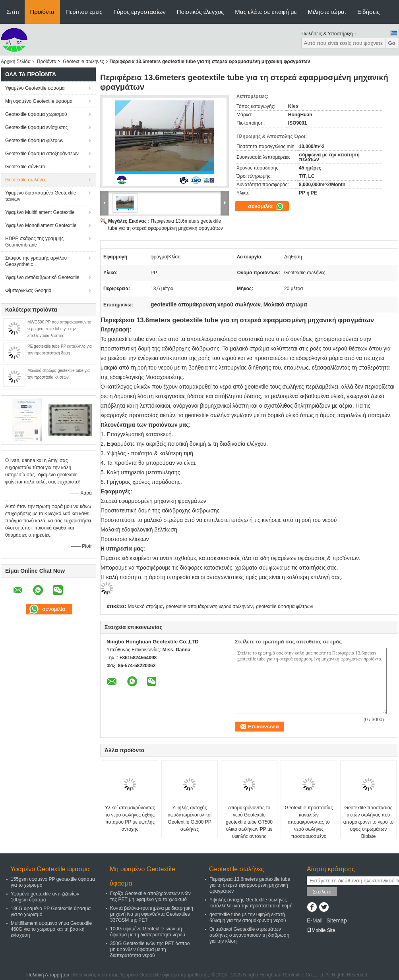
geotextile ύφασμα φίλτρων (285, 606)
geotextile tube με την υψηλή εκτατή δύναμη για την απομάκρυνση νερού (248, 917)
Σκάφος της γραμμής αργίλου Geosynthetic (36, 261)
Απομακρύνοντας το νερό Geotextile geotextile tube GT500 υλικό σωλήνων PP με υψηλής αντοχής (249, 822)
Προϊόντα (42, 12)
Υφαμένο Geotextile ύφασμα (35, 88)
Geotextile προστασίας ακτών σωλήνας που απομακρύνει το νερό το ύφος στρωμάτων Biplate (368, 822)
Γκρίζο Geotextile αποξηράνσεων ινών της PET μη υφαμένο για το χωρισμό (150, 896)
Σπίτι (13, 12)
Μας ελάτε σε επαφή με (266, 12)
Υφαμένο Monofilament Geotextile (41, 225)
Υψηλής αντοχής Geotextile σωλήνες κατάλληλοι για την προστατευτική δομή (251, 903)
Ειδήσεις (369, 12)
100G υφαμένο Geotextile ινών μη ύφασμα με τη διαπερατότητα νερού (148, 932)
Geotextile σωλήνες (83, 62)
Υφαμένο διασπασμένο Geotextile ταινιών (41, 196)
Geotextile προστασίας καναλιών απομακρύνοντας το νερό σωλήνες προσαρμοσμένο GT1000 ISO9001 (309, 826)
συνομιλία (266, 206)
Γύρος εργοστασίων (140, 12)
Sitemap (336, 920)
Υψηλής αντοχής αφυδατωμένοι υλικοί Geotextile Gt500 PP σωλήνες (190, 818)
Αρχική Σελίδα (16, 62)
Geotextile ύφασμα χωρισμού (36, 114)
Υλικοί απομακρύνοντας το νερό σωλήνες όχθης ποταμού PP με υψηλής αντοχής (130, 818)
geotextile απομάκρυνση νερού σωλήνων (209, 606)
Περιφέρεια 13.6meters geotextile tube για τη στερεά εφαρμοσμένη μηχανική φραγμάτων (250, 885)
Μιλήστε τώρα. (327, 12)
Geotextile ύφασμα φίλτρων (34, 141)
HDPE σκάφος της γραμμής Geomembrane (34, 242)
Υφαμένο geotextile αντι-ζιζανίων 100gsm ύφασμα (45, 897)
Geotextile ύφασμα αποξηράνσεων (42, 154)
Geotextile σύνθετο (25, 167)
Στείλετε (322, 892)
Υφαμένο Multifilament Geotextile (40, 212)
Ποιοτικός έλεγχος (200, 12)
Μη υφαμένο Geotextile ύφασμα (39, 101)
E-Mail (315, 920)
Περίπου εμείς (84, 12)
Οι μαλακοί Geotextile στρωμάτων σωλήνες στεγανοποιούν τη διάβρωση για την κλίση (249, 935)
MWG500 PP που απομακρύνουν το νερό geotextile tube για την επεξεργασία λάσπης (59, 329)
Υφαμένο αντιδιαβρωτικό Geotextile (42, 277)
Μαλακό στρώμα (145, 606)
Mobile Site (321, 930)
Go (392, 43)
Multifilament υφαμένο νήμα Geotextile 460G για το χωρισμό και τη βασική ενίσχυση (51, 929)
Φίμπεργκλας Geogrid (28, 291)
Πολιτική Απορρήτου (48, 975)
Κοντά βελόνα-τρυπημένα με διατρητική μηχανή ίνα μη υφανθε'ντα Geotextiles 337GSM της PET (152, 914)
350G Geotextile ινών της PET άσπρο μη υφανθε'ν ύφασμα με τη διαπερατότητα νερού (150, 949)
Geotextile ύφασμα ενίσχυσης (36, 127)
